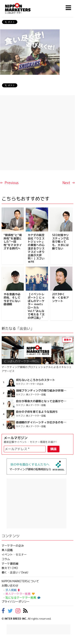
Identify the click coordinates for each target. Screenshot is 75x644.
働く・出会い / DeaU (15, 572)
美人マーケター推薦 (20, 594)
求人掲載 (12, 590)
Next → (69, 183)
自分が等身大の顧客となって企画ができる (42, 401)
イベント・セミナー (14, 555)
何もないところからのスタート (36, 380)
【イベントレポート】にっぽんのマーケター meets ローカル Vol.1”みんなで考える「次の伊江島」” (36, 306)
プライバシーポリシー (16, 602)
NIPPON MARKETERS (22, 8)
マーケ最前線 (10, 564)
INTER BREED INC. (16, 619)
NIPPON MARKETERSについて (20, 581)
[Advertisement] (37, 133)
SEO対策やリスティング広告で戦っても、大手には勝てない (60, 242)
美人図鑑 (7, 550)
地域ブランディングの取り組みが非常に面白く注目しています (42, 391)
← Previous (9, 183)
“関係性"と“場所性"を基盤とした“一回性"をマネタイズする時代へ (13, 242)
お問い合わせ (10, 586)
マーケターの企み (13, 546)
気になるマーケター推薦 (22, 598)
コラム (6, 559)
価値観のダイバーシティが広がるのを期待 (42, 422)
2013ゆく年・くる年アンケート (60, 298)
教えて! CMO (10, 568)
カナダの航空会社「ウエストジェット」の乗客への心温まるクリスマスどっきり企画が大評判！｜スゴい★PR (36, 248)
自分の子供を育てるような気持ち (37, 412)
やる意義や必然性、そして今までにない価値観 (12, 299)
